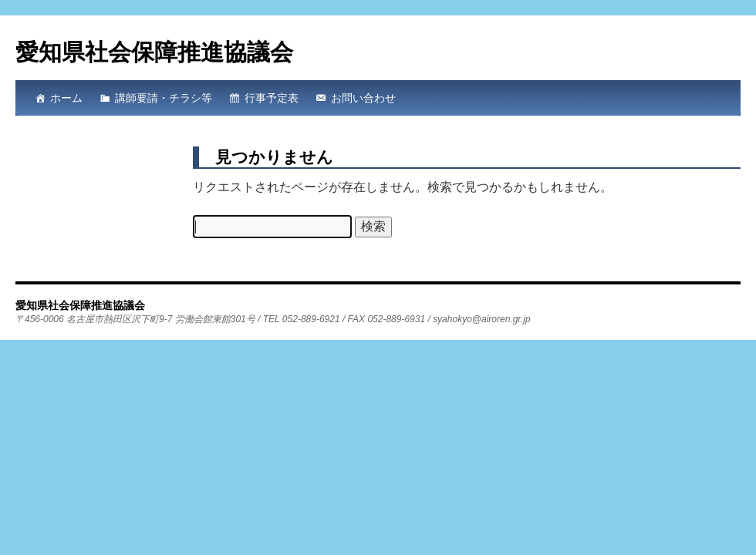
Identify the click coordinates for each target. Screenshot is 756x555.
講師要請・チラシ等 (164, 98)
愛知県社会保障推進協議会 (154, 52)
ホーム (66, 98)
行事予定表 (272, 98)
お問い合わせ (363, 98)
